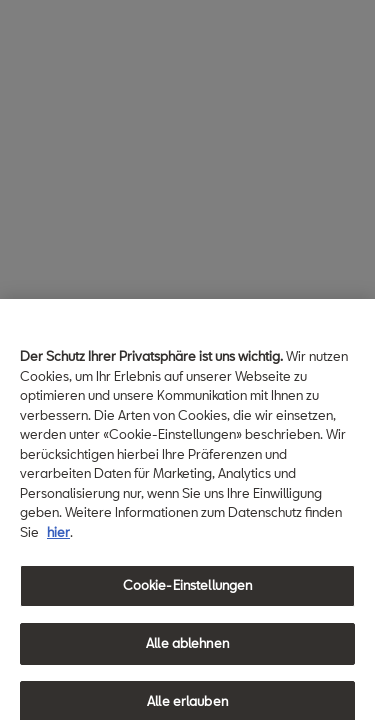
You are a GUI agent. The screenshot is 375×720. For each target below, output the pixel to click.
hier (58, 536)
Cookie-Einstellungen (188, 590)
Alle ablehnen (187, 648)
